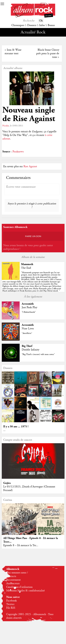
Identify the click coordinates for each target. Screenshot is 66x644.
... (4, 430)
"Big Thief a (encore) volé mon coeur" (38, 354)
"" (32, 282)
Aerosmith (28, 304)
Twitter (10, 604)
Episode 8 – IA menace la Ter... (21, 545)
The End (26, 268)
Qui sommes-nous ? (17, 573)
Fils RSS (11, 608)
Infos (42, 25)
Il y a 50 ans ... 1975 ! (16, 427)
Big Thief (27, 346)
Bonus (51, 25)
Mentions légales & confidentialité (25, 591)
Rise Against (30, 166)
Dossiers (32, 25)
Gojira (7, 483)
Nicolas (6, 126)
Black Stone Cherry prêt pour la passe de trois (48, 53)
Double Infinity (30, 350)
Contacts (11, 576)
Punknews (18, 152)
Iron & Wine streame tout (13, 52)
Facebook (11, 601)
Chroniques (18, 25)
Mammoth (27, 264)
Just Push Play (29, 307)
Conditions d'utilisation (19, 587)
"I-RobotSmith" (29, 312)
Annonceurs (13, 583)
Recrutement (13, 580)
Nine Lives (28, 329)
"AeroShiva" (27, 333)
